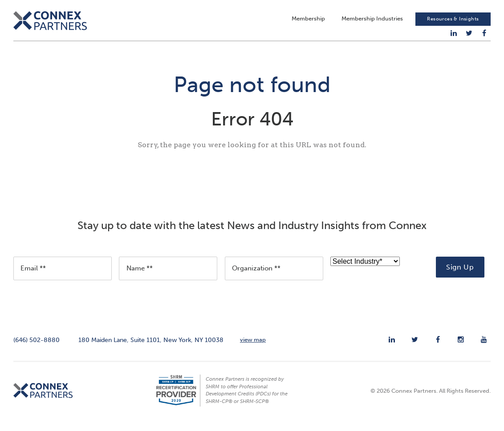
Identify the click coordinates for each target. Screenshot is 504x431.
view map (253, 344)
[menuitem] (454, 35)
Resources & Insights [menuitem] (453, 20)
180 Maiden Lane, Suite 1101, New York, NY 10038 (151, 345)
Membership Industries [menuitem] (372, 20)
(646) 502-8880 (37, 345)
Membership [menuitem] (308, 20)
